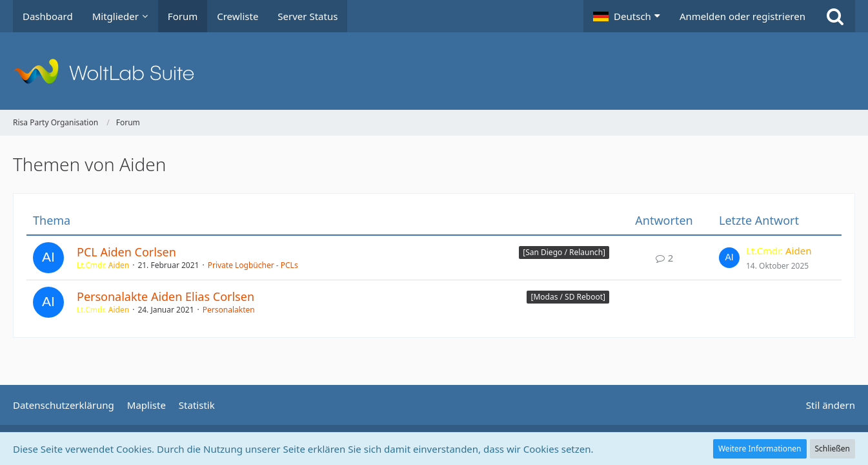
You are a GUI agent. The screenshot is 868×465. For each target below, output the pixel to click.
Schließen (833, 449)
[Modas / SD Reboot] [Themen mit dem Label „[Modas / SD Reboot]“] (568, 297)
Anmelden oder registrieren (742, 16)
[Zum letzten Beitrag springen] (729, 258)
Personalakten (229, 310)
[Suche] (835, 16)
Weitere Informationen (760, 449)
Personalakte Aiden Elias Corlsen (166, 296)
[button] (627, 16)
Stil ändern (831, 405)
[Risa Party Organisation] (434, 71)
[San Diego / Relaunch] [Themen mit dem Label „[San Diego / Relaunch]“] (564, 252)
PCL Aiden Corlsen (126, 252)
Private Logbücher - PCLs (253, 265)
